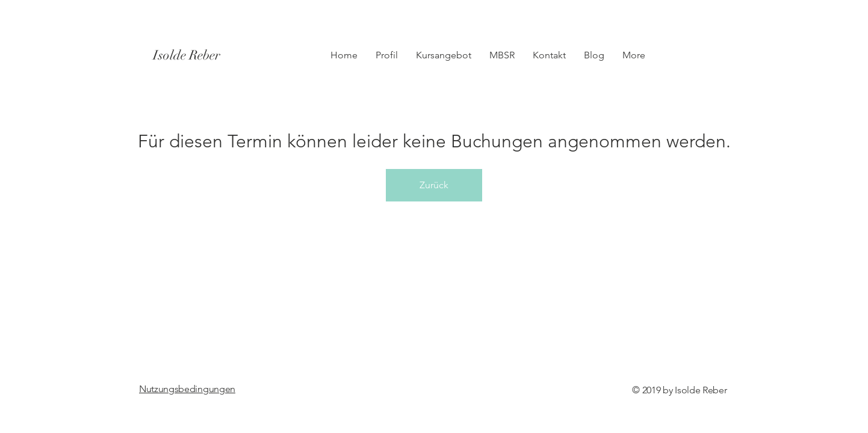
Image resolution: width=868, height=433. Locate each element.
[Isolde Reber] (206, 55)
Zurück (434, 185)
